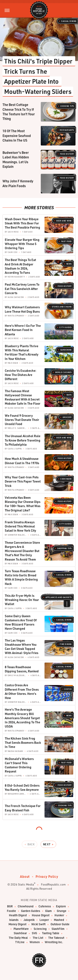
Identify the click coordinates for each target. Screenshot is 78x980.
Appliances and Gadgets (59, 597)
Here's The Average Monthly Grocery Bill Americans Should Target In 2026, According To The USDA (22, 718)
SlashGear (20, 933)
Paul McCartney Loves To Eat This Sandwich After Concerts (22, 289)
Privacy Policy (47, 876)
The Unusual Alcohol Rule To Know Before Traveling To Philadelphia (23, 440)
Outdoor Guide (60, 924)
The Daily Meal (18, 938)
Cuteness (45, 906)
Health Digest (18, 915)
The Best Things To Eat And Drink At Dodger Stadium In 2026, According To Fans (20, 266)
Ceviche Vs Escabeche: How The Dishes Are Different (20, 375)
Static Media (26, 884)
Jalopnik (29, 920)
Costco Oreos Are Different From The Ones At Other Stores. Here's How (22, 691)
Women (35, 942)
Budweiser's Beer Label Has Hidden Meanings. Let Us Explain (16, 159)
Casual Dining (69, 21)
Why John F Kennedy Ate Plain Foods (18, 183)
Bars (69, 395)
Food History (67, 154)
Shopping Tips (64, 548)
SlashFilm (58, 929)
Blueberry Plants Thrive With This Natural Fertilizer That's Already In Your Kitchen (22, 352)
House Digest (41, 915)
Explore (61, 906)
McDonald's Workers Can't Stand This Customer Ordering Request (19, 765)
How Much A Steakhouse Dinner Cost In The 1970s (22, 461)
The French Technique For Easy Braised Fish (23, 808)
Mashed (59, 920)
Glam (48, 911)
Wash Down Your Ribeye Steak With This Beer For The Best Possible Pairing (22, 223)
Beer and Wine (64, 221)
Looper (44, 920)
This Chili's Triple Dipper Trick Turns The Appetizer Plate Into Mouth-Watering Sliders (39, 76)
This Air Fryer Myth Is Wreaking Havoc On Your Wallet (22, 600)
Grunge (62, 911)
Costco (68, 689)
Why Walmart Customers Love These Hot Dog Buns (22, 309)
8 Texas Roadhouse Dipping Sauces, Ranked (22, 669)
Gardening (66, 350)
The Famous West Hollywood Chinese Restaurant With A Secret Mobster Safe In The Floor (23, 397)
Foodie (11, 911)
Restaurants (67, 130)
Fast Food (66, 241)
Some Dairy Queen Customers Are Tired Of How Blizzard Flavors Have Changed (21, 622)
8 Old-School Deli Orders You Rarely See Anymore (22, 787)
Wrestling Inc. (54, 942)
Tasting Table (51, 933)
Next (47, 844)
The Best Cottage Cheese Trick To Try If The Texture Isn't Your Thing (19, 112)
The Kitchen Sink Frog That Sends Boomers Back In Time (23, 743)
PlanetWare (21, 929)
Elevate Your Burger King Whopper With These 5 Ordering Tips (22, 244)
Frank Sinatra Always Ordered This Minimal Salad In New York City (20, 526)
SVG (34, 933)
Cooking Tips (67, 106)
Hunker (59, 915)
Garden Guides (31, 911)
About (25, 876)
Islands (14, 920)
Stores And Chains (62, 307)
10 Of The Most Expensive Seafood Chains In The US (17, 136)
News (69, 264)
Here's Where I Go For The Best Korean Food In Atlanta (23, 330)
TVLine (20, 942)
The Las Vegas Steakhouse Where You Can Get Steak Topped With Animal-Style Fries (22, 647)
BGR (10, 906)
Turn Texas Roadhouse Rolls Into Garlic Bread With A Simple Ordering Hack (21, 577)
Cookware (66, 479)
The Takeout (56, 938)
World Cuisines (63, 372)
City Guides (66, 327)
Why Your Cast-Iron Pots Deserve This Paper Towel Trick (23, 481)
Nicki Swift (38, 924)
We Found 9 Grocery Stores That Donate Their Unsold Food (22, 420)
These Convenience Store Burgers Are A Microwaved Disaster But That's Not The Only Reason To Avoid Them (22, 551)
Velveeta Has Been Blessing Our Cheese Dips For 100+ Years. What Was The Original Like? (23, 504)
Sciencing (40, 929)
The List (38, 938)
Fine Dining (66, 644)
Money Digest (17, 924)
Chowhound (26, 906)
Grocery (67, 417)
